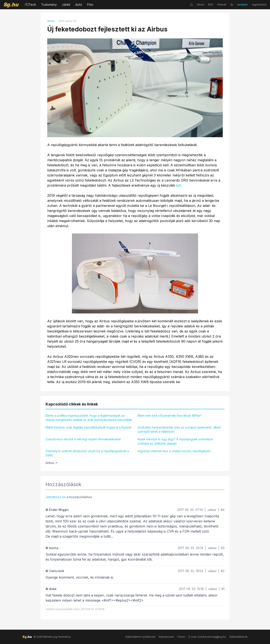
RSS (211, 5)
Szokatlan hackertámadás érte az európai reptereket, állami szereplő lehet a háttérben (179, 429)
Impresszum (166, 637)
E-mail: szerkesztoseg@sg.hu (207, 637)
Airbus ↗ (52, 463)
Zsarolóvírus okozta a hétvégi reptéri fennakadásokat (83, 439)
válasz (212, 510)
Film (90, 5)
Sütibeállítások (238, 637)
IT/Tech (30, 5)
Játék (66, 5)
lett (179, 185)
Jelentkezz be (56, 497)
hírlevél (222, 5)
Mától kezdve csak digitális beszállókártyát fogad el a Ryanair (89, 427)
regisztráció (259, 5)
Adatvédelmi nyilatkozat (140, 637)
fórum (200, 5)
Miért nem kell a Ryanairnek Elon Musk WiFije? (170, 416)
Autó (79, 5)
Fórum (181, 637)
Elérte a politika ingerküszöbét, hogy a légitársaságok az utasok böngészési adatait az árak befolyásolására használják (89, 418)
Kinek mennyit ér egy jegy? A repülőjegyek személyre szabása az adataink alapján (175, 441)
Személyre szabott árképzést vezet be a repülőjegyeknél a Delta (87, 453)
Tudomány (49, 5)
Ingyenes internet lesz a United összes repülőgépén (174, 451)
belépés (243, 5)
